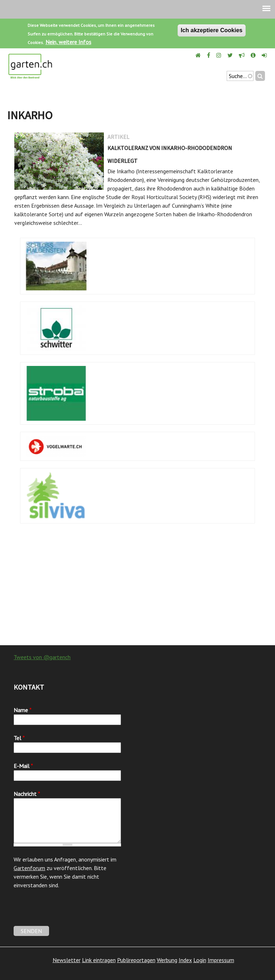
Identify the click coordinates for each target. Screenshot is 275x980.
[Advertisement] (137, 588)
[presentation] (68, 912)
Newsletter (67, 960)
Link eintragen (99, 960)
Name (23, 710)
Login (200, 960)
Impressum (221, 960)
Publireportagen (136, 960)
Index (185, 960)
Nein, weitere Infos (68, 42)
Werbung (167, 960)
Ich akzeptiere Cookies (212, 30)
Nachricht (27, 794)
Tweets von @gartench (42, 657)
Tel (19, 738)
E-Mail (23, 766)
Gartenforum (29, 868)
